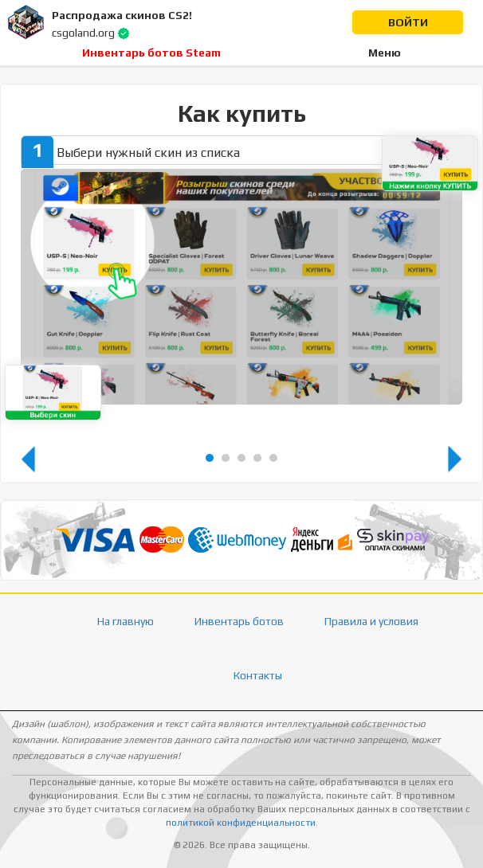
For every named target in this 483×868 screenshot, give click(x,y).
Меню (385, 53)
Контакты (258, 675)
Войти (408, 22)
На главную (126, 621)
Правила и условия (371, 621)
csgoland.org (83, 33)
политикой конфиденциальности (241, 823)
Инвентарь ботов (239, 621)
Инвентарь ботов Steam (151, 53)
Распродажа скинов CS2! (122, 15)
